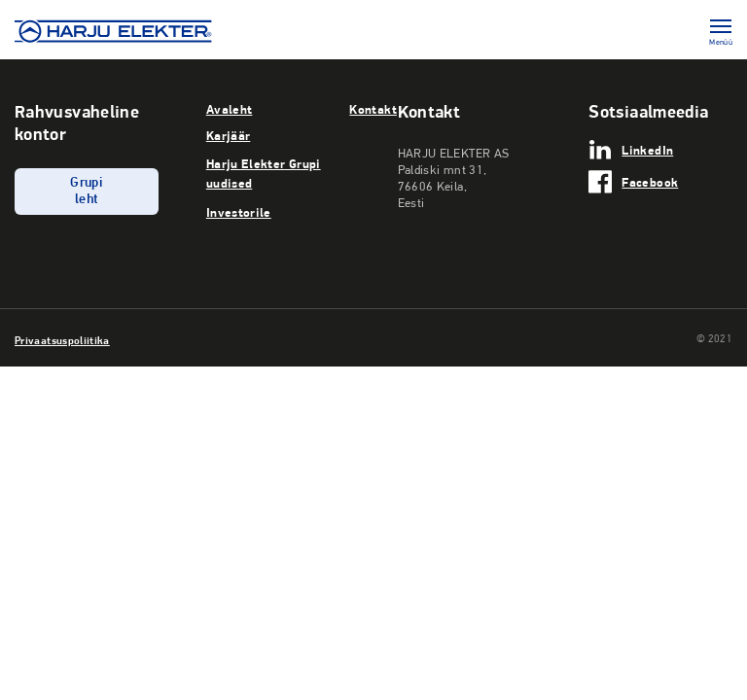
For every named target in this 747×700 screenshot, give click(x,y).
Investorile (239, 212)
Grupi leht (86, 192)
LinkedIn (647, 150)
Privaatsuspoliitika (62, 340)
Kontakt (373, 109)
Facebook (650, 182)
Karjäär (229, 135)
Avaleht (230, 109)
